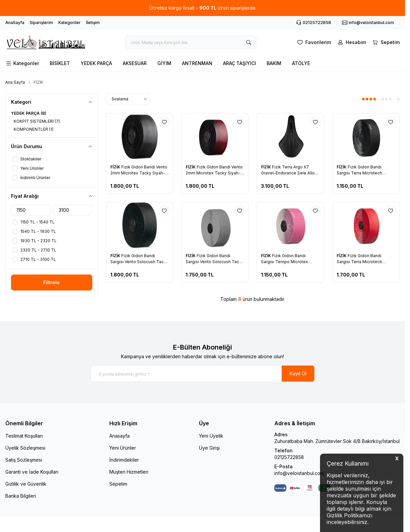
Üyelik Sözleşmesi (25, 448)
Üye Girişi (209, 448)
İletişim (93, 23)
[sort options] (128, 99)
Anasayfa (119, 436)
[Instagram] (310, 488)
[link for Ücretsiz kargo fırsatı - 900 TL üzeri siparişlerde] (202, 8)
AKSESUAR (135, 63)
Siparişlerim (41, 23)
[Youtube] (295, 488)
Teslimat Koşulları (24, 436)
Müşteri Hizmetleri (129, 472)
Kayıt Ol (298, 373)
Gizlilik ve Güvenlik (26, 484)
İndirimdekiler (124, 460)
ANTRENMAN (197, 63)
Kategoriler (69, 23)
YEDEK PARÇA (96, 63)
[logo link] (45, 42)
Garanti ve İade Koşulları (32, 472)
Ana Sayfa (15, 82)
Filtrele (51, 282)
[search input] (191, 42)
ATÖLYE (301, 63)
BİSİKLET (60, 63)
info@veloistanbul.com (299, 473)
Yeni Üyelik (211, 436)
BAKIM (274, 63)
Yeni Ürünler (123, 448)
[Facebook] (280, 488)
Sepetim (118, 484)
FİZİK (116, 167)
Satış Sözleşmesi (24, 460)
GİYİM (164, 63)
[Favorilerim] (313, 42)
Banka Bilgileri (21, 496)
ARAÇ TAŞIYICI (239, 63)
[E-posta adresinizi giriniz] (203, 374)
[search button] (249, 42)
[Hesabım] (351, 42)
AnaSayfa (15, 23)
